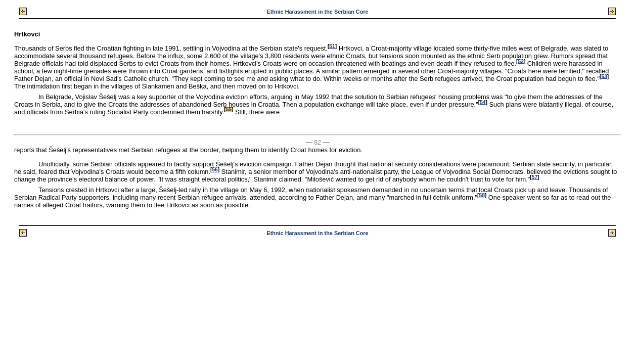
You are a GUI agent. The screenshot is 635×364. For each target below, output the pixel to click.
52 (521, 61)
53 (604, 76)
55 (229, 109)
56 (215, 170)
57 (535, 177)
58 (482, 195)
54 (483, 102)
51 (332, 46)
